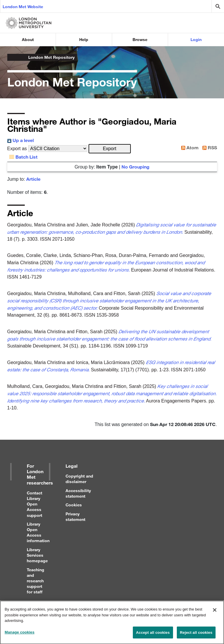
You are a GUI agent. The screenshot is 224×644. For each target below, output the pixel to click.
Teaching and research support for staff (36, 581)
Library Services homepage (37, 555)
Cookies (74, 505)
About (28, 39)
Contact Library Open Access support (35, 504)
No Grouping (135, 167)
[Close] (215, 612)
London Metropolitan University (12, 57)
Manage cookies (20, 635)
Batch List (22, 157)
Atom (189, 147)
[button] (110, 149)
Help (84, 39)
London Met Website (23, 7)
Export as (17, 149)
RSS (209, 147)
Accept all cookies (153, 635)
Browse (140, 39)
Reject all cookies (196, 635)
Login (196, 39)
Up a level (21, 140)
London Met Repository (51, 57)
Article (33, 179)
